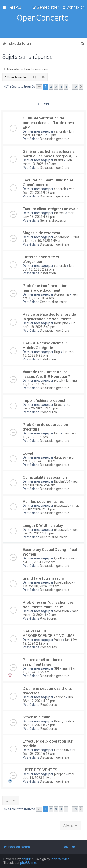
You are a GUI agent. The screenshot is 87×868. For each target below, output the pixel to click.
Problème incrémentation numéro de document (45, 288)
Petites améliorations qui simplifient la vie (45, 662)
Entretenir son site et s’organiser (41, 259)
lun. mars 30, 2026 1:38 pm (48, 133)
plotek (59, 381)
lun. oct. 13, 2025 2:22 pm (48, 268)
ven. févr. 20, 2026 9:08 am (49, 191)
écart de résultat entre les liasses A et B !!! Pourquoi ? (46, 374)
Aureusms (62, 294)
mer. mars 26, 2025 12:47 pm (47, 406)
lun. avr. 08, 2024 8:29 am (41, 586)
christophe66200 (66, 237)
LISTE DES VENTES (40, 770)
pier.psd (60, 774)
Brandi (59, 160)
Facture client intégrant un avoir (50, 209)
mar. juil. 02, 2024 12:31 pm (51, 507)
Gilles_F (60, 721)
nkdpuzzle (62, 506)
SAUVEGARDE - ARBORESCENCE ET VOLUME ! (50, 633)
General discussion (54, 220)
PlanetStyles (60, 859)
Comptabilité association (45, 477)
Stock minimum (37, 717)
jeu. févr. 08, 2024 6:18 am (50, 752)
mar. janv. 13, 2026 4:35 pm (48, 215)
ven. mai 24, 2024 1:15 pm (51, 531)
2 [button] (51, 87)
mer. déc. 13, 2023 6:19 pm (49, 776)
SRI (56, 668)
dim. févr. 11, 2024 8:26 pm (49, 723)
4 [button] (61, 87)
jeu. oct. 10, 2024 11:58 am (48, 459)
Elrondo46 (61, 750)
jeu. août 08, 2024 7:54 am (51, 483)
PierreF (59, 213)
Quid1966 (61, 558)
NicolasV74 (62, 481)
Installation (48, 273)
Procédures (48, 412)
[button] (39, 87)
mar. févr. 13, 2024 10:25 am (49, 670)
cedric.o (60, 697)
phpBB (26, 859)
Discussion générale (55, 139)
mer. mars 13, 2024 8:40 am (51, 613)
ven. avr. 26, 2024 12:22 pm (50, 560)
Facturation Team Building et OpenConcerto (48, 182)
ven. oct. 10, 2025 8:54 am (51, 296)
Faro (57, 433)
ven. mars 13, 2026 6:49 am (48, 162)
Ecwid (28, 453)
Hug (57, 352)
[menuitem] (16, 7)
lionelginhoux (64, 582)
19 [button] (75, 87)
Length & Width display (43, 525)
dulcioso (60, 457)
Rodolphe (61, 323)
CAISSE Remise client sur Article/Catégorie (45, 345)
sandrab (60, 131)
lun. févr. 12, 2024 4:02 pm (48, 699)
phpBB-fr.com (30, 863)
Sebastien (61, 611)
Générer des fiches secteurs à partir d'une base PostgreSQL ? (50, 154)
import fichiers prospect (44, 400)
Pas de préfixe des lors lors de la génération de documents (49, 317)
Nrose (58, 405)
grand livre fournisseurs (43, 578)
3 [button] (56, 87)
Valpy (58, 640)
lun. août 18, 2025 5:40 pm (49, 325)
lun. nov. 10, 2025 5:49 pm (44, 241)
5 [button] (66, 87)
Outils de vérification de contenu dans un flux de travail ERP (49, 123)
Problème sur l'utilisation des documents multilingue (48, 605)
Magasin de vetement (42, 233)
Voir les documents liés (43, 501)
